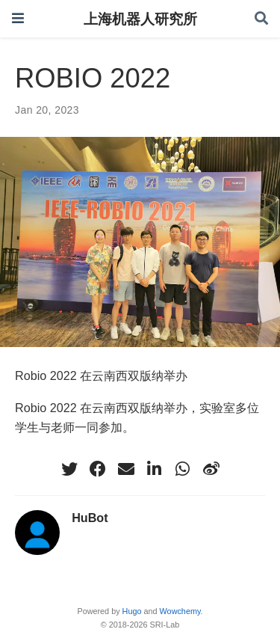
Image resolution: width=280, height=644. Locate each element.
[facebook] (98, 469)
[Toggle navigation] (18, 18)
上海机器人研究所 (140, 19)
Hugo (132, 611)
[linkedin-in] (155, 469)
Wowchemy (180, 611)
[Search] (261, 19)
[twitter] (69, 469)
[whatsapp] (183, 469)
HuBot (90, 518)
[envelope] (126, 469)
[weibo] (211, 469)
